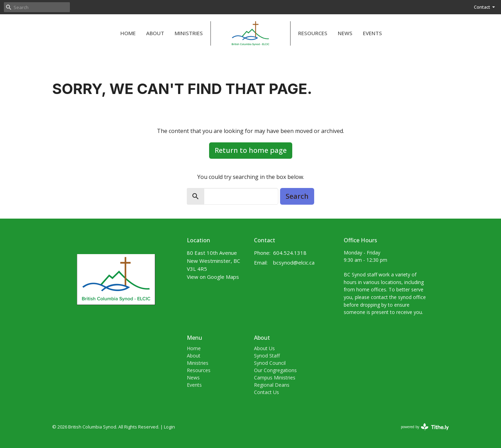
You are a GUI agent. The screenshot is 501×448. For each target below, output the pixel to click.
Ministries (189, 33)
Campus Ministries (275, 378)
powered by (425, 427)
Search (297, 196)
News (345, 33)
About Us (264, 348)
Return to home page (251, 150)
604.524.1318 (290, 253)
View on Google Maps (213, 277)
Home (128, 33)
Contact (485, 7)
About (155, 33)
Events (372, 33)
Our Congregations (275, 370)
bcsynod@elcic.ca (294, 262)
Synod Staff (267, 356)
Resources (313, 33)
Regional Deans (272, 385)
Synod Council (270, 363)
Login (169, 427)
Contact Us (267, 392)
